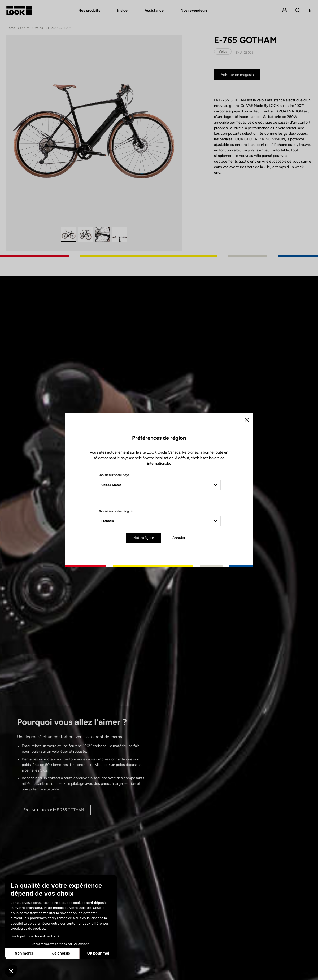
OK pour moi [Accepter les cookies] (98, 953)
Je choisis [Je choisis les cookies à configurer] (61, 953)
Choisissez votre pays (114, 475)
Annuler (179, 538)
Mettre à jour (143, 538)
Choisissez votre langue (115, 511)
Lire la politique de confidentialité (35, 936)
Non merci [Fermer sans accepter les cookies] (24, 953)
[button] (11, 971)
